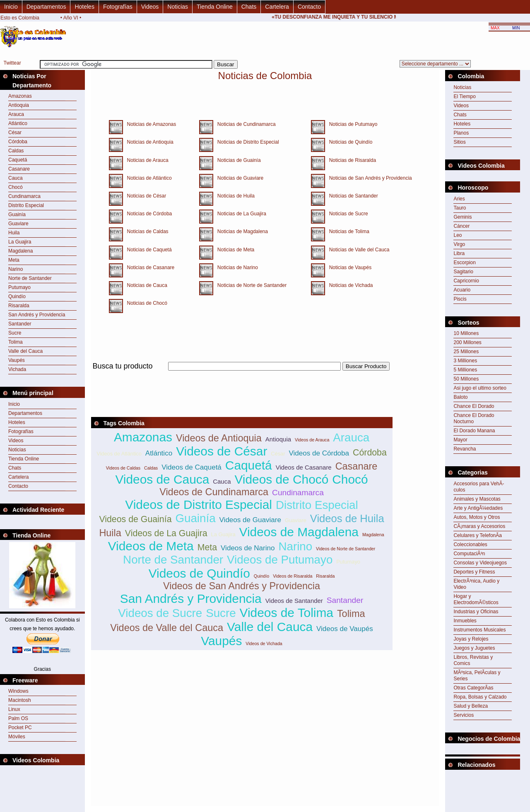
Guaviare (18, 224)
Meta (14, 260)
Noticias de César (145, 196)
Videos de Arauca (312, 440)
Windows (18, 691)
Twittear (12, 63)
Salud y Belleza (471, 706)
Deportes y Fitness (474, 572)
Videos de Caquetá (192, 467)
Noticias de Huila (234, 196)
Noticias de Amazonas (150, 124)
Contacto (309, 7)
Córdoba (18, 142)
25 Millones (466, 352)
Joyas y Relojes (471, 639)
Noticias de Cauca (145, 285)
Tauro (460, 208)
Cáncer (461, 226)
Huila (14, 233)
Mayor (460, 440)
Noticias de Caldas (146, 231)
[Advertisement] (242, 375)
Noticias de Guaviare (238, 178)
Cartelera (277, 7)
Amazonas (20, 96)
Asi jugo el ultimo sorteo (480, 388)
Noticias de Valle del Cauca (357, 250)
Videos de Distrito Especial (199, 505)
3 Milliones (465, 361)
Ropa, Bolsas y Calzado (480, 697)
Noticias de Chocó (145, 303)
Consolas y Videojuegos (480, 563)
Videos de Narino (248, 548)
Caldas (16, 151)
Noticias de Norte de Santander (250, 285)
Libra (459, 253)
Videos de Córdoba (319, 453)
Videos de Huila (347, 518)
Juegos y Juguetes (474, 648)
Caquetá (18, 160)
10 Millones (466, 333)
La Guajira (20, 242)
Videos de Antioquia (219, 438)
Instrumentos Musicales (479, 630)
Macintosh (20, 700)
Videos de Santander (294, 601)
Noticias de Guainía (237, 160)
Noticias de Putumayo (351, 124)
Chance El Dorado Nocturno (474, 418)
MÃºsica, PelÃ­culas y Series (477, 676)
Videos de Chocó (281, 479)
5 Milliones (465, 370)
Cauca (16, 178)
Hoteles (84, 7)
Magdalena (20, 251)
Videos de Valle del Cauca (167, 628)
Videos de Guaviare (250, 520)
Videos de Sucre (160, 613)
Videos (150, 7)
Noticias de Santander (352, 196)
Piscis (460, 299)
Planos (461, 133)
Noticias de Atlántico (147, 178)
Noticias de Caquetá (147, 250)
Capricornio (466, 281)
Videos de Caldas (123, 468)
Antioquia (19, 105)
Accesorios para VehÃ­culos (479, 487)
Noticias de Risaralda (351, 160)
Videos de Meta (151, 546)
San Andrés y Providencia (37, 315)
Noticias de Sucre (347, 214)
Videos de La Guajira (166, 533)
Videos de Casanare (304, 467)
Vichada (17, 369)
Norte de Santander (30, 278)
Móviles (17, 737)
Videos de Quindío (199, 573)
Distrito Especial (26, 205)
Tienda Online (215, 7)
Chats (249, 7)
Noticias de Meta (234, 250)
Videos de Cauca (162, 479)
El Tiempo (464, 96)
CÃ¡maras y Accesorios (479, 526)
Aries (459, 199)
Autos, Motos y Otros (477, 517)
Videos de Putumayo (280, 560)
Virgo (459, 244)
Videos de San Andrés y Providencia (242, 586)
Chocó (16, 187)
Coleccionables (470, 545)
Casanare (19, 169)
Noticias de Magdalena (241, 231)
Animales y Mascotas (477, 499)
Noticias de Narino (236, 267)
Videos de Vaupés (345, 629)
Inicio (11, 7)
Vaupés (17, 360)
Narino (16, 269)
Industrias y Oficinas (476, 612)
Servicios (464, 715)
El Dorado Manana (474, 431)
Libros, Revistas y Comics (473, 660)
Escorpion (464, 263)
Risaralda (19, 306)
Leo (458, 235)
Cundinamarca (24, 196)
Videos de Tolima (287, 613)
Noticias (178, 7)
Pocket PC (20, 728)
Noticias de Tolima (347, 231)
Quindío (17, 296)
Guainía (17, 214)
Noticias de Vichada (349, 285)
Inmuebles (465, 621)
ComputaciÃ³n (469, 554)
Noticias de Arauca (146, 160)
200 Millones (467, 342)
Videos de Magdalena (299, 532)
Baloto (460, 397)
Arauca (16, 114)
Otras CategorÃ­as (473, 688)
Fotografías (118, 7)
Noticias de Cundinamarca (245, 124)
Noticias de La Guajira (240, 214)
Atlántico (18, 123)
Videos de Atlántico (119, 454)
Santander (20, 324)
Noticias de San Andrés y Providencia (369, 178)
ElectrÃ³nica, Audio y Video (476, 584)
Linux (14, 709)
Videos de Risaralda (293, 576)
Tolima (16, 342)
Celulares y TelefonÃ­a (478, 535)
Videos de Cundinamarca (214, 492)
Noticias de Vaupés (348, 267)
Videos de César (222, 451)
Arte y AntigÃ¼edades (478, 508)
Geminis (463, 217)
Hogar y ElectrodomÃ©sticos (476, 599)
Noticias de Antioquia (148, 142)
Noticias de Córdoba (148, 214)
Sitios (459, 142)
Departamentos (46, 7)
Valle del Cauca (25, 351)
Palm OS (18, 718)
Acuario (462, 290)
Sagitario (463, 272)
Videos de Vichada (264, 643)
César (15, 133)
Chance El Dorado (474, 406)
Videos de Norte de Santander (346, 549)
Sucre (15, 333)
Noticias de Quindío (349, 142)
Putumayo (19, 287)
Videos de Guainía (135, 519)
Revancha (465, 449)
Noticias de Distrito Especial (246, 142)
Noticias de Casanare (149, 267)
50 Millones (466, 379)
